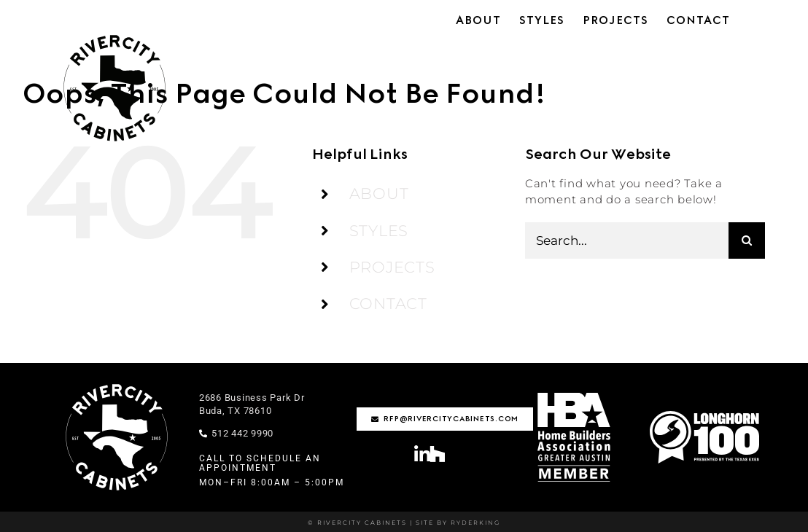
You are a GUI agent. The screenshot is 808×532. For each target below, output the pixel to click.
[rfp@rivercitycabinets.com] (445, 419)
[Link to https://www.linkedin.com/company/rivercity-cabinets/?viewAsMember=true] (423, 454)
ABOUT (379, 193)
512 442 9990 (236, 433)
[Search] (747, 240)
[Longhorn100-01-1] (704, 416)
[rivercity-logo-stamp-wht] (117, 384)
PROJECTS (392, 267)
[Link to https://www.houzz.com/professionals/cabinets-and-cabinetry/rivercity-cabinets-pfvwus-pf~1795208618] (438, 454)
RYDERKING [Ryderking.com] (474, 523)
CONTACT (388, 304)
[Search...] (627, 240)
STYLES (379, 231)
